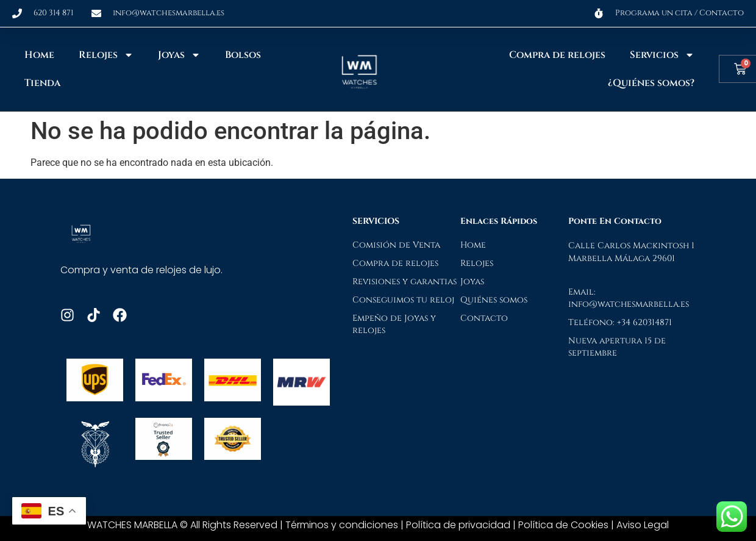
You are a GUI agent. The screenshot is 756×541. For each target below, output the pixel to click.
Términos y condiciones (342, 525)
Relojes (106, 55)
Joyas (179, 55)
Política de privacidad (458, 525)
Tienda (42, 83)
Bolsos (243, 55)
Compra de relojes (557, 55)
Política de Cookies (563, 525)
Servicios (662, 55)
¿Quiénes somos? (651, 83)
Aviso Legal (643, 525)
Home (39, 55)
